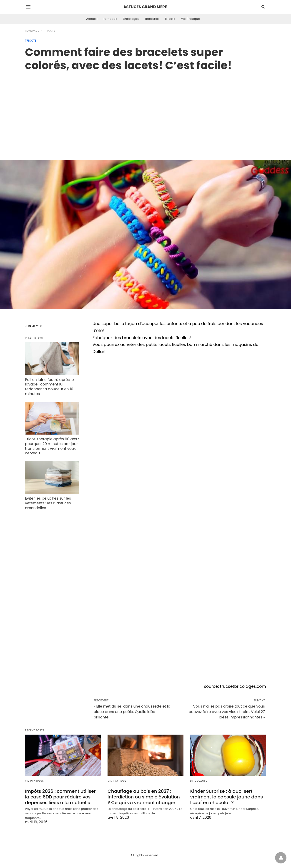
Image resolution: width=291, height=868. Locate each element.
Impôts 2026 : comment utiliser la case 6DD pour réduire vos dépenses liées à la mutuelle (60, 797)
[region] (145, 111)
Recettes (152, 19)
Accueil (92, 19)
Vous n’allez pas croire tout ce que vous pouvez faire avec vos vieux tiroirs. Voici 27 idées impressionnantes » (227, 712)
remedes (110, 19)
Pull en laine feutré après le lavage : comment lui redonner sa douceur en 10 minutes (49, 387)
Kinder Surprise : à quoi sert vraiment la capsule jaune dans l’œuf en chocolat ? (227, 797)
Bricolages (131, 19)
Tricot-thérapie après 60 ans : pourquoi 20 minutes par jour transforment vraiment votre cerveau (52, 446)
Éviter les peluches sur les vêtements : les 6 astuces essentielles (48, 503)
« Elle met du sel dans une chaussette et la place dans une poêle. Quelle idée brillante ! (132, 712)
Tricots (170, 19)
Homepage (32, 31)
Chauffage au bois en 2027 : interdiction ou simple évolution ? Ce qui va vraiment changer (144, 797)
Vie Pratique (191, 19)
